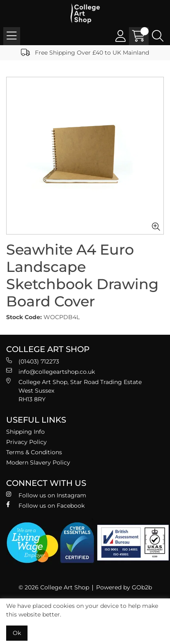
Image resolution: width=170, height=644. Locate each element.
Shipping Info (25, 432)
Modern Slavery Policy (38, 462)
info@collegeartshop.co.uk (51, 371)
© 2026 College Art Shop (54, 587)
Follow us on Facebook (45, 505)
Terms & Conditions (34, 452)
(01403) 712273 (33, 361)
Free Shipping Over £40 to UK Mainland (85, 53)
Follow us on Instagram (46, 495)
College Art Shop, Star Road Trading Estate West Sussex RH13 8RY (74, 390)
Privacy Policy (26, 442)
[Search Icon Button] (158, 36)
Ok (17, 633)
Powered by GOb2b (124, 587)
